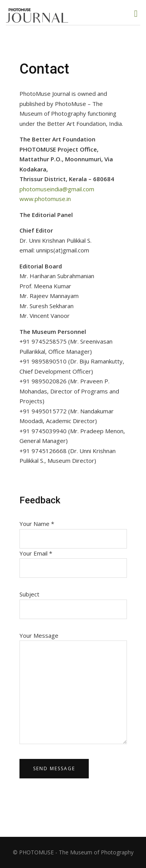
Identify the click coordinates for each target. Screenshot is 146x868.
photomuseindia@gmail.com (57, 189)
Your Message (73, 689)
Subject (73, 602)
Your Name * (73, 531)
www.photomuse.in (45, 199)
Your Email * (73, 561)
